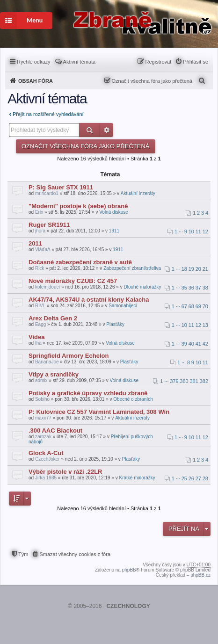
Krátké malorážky (137, 478)
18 (184, 269)
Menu (21, 21)
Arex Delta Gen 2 (53, 318)
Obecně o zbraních (133, 399)
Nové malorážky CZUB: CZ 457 (73, 281)
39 (184, 344)
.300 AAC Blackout (55, 431)
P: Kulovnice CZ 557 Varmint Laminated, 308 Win (99, 412)
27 (198, 478)
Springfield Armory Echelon (69, 356)
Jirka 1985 (46, 478)
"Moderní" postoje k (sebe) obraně (78, 206)
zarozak (43, 437)
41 (198, 344)
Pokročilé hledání (107, 130)
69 (198, 306)
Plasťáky (115, 324)
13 (205, 325)
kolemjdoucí (47, 287)
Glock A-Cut (46, 453)
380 (184, 381)
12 (205, 232)
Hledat (90, 130)
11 (198, 232)
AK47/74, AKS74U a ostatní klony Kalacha (89, 300)
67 (184, 306)
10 (191, 232)
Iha (38, 343)
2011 (35, 243)
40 (191, 344)
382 (204, 381)
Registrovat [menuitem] (159, 62)
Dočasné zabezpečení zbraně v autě (80, 262)
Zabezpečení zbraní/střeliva (132, 268)
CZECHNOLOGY (128, 606)
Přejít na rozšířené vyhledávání (48, 114)
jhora (40, 231)
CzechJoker (47, 459)
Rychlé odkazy (34, 62)
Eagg (40, 324)
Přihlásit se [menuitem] (196, 62)
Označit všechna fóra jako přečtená (152, 81)
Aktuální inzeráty (138, 193)
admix (41, 380)
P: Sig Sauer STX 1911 (61, 187)
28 (205, 478)
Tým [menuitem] (23, 554)
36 (191, 288)
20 (198, 269)
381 (194, 381)
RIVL (40, 306)
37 (198, 288)
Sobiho (42, 399)
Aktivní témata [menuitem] (80, 62)
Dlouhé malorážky (142, 287)
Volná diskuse (114, 212)
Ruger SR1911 (49, 225)
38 (205, 288)
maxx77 (43, 418)
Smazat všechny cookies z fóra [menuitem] (75, 554)
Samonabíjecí (123, 306)
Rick (40, 268)
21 (205, 269)
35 (184, 288)
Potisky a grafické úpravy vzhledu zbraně (88, 393)
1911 (114, 231)
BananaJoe (47, 362)
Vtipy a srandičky (54, 374)
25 (184, 478)
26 (191, 478)
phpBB (129, 570)
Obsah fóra (36, 81)
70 (205, 306)
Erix (39, 212)
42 (205, 344)
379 (174, 381)
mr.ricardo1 (47, 193)
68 (191, 306)
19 (191, 269)
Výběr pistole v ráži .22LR (65, 472)
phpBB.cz (200, 575)
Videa (36, 337)
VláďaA (43, 250)
